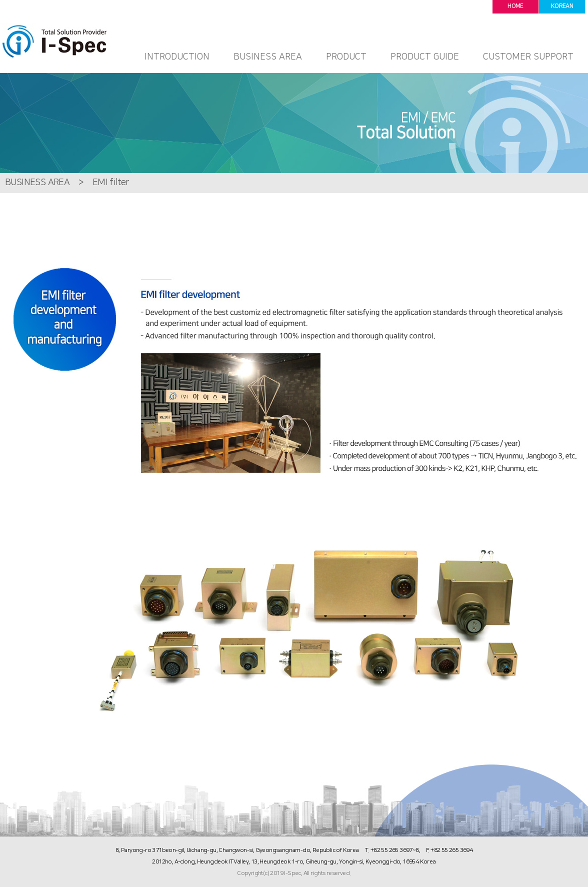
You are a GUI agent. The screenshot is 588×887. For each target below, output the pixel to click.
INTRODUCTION (177, 57)
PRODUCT (346, 57)
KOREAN (562, 6)
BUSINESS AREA (268, 57)
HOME (515, 6)
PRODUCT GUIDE (425, 57)
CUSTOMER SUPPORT (528, 57)
